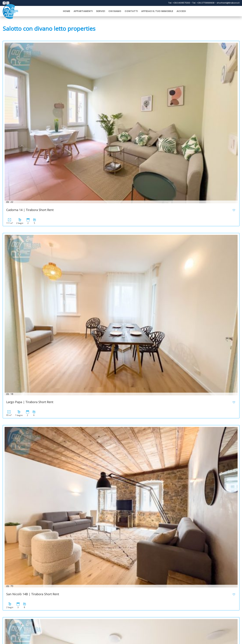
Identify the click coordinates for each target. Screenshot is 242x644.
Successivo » (27, 573)
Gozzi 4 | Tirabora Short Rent (187, 403)
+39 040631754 (113, 621)
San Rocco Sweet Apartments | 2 (30, 327)
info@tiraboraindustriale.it (210, 625)
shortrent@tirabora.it (228, 3)
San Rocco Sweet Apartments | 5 (110, 252)
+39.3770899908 (206, 3)
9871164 (214, 621)
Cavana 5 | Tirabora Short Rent (28, 555)
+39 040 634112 (66, 621)
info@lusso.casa (157, 625)
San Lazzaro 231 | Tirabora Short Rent (113, 555)
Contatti (131, 11)
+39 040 (205, 621)
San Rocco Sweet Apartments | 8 (189, 176)
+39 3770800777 (115, 625)
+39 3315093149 (67, 625)
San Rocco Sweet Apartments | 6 (30, 252)
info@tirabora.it (62, 628)
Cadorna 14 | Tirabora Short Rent (30, 100)
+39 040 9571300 (20, 621)
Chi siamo (115, 11)
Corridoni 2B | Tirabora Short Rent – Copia (36, 403)
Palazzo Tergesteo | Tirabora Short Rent (35, 479)
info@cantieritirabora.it (113, 628)
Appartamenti (83, 11)
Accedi (181, 11)
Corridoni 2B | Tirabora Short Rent (111, 403)
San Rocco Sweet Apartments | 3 (189, 252)
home (67, 11)
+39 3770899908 (21, 624)
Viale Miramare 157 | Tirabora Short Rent (196, 327)
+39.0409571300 (182, 3)
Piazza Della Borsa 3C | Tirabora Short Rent (37, 176)
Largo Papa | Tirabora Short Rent (110, 100)
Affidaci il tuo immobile (157, 11)
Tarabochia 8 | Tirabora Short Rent (111, 176)
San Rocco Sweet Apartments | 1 (110, 327)
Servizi (101, 11)
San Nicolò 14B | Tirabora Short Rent (193, 100)
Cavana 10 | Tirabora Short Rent (109, 479)
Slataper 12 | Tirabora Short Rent (190, 479)
